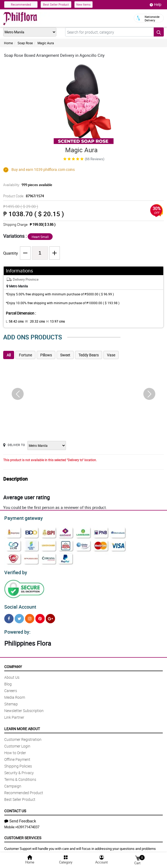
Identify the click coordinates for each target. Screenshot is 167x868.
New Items (83, 4)
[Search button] (159, 32)
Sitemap (11, 701)
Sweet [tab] (65, 355)
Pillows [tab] (46, 355)
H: (51, 321)
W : (32, 321)
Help (156, 5)
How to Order (15, 750)
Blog (8, 681)
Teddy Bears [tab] (89, 355)
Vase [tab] (111, 355)
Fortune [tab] (25, 355)
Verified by (15, 571)
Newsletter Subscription (24, 707)
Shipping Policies (18, 763)
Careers (11, 687)
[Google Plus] (50, 616)
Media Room (15, 694)
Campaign (13, 783)
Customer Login (17, 743)
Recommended (21, 4)
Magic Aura (46, 43)
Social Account (19, 605)
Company (13, 663)
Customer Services (23, 835)
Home (8, 43)
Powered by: (16, 629)
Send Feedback (20, 818)
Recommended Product (24, 789)
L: (14, 321)
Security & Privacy (19, 769)
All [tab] (9, 355)
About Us (12, 674)
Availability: (26, 185)
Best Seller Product (56, 4)
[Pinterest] (40, 616)
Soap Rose (25, 43)
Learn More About (22, 726)
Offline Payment (17, 756)
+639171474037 (27, 824)
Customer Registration (23, 736)
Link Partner (14, 714)
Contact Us (15, 808)
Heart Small (40, 237)
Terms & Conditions (20, 776)
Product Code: (23, 196)
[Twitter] (19, 616)
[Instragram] (30, 616)
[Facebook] (9, 616)
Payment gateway (21, 517)
